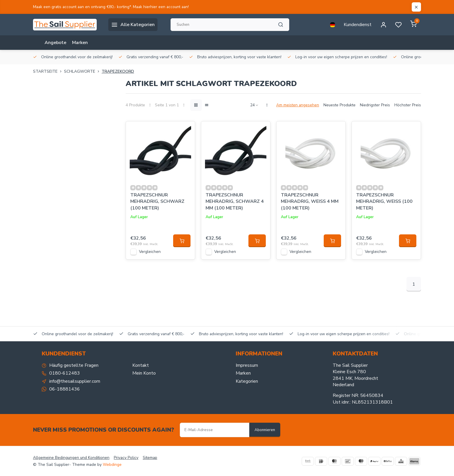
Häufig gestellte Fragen (74, 365)
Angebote (55, 43)
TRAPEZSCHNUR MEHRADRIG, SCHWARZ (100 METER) (157, 201)
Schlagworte (83, 71)
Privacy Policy (126, 458)
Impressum (247, 365)
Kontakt (141, 365)
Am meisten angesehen (298, 105)
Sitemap (150, 458)
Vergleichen (150, 252)
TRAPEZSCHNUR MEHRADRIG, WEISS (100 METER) (384, 201)
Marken (80, 43)
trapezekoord (118, 71)
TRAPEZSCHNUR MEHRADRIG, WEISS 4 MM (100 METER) (310, 201)
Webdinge (112, 465)
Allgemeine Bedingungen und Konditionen (71, 458)
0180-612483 (65, 373)
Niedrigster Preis (375, 105)
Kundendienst (358, 25)
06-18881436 (65, 389)
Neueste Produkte (339, 105)
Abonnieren (265, 430)
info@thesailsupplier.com (75, 381)
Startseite (48, 71)
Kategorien (247, 381)
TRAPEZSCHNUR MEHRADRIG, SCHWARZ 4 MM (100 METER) (235, 201)
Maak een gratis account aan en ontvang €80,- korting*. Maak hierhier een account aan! (111, 7)
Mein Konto (144, 373)
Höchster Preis (408, 105)
